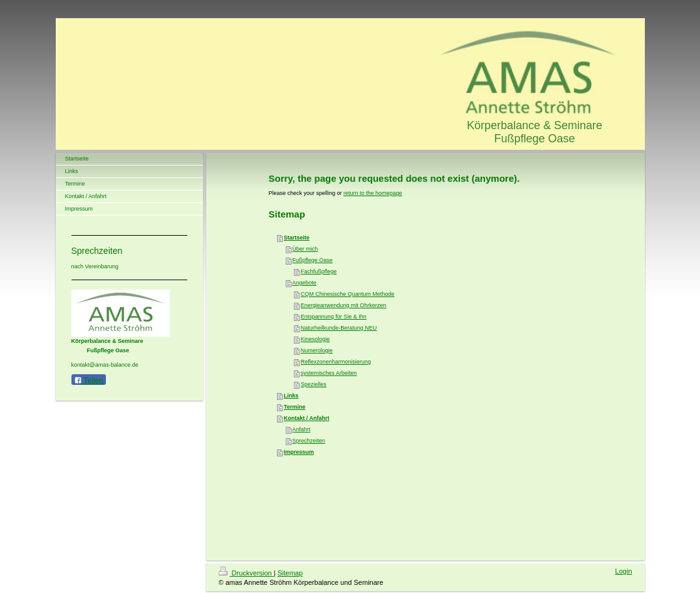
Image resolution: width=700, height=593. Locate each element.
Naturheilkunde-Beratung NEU (339, 328)
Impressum (299, 452)
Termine (295, 407)
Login (624, 571)
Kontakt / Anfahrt (307, 418)
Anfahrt (301, 429)
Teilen (89, 380)
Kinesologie (316, 339)
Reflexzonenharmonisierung (336, 362)
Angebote (304, 283)
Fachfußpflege (319, 271)
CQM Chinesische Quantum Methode (348, 294)
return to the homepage (373, 193)
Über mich (305, 249)
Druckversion (246, 573)
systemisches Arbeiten (329, 373)
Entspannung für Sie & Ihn (334, 317)
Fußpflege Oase (312, 260)
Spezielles (314, 384)
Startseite (297, 238)
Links (291, 396)
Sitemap (290, 573)
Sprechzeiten (309, 441)
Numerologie (317, 350)
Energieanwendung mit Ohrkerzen (344, 305)
